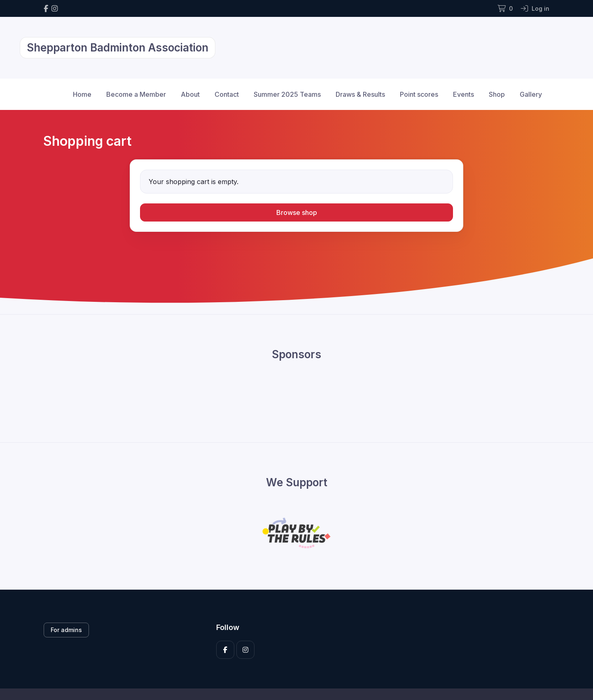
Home (82, 94)
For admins (66, 630)
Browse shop (297, 212)
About (190, 94)
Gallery (531, 94)
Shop (497, 94)
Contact (227, 94)
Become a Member (136, 94)
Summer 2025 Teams (287, 94)
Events (463, 94)
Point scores (419, 94)
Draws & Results (360, 94)
